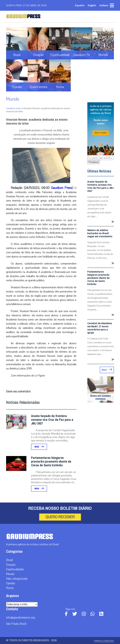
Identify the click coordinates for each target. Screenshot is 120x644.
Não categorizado (17, 579)
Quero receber (60, 517)
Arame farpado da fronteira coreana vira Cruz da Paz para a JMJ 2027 (52, 420)
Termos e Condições (104, 641)
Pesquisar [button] (94, 162)
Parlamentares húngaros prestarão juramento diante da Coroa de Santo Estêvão (51, 462)
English (92, 5)
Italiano (104, 5)
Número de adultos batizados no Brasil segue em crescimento (100, 233)
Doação (11, 565)
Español (80, 5)
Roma (10, 588)
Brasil (9, 560)
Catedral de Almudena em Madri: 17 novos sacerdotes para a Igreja (100, 328)
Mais (39, 447)
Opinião (11, 583)
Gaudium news (14, 108)
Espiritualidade (15, 569)
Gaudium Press (62, 188)
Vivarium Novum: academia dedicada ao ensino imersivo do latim (37, 122)
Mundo (13, 99)
